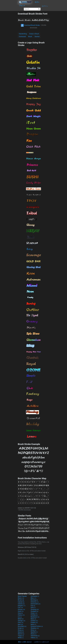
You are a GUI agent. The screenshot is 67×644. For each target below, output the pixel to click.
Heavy (21, 615)
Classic (21, 604)
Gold (21, 611)
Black (21, 598)
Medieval (35, 617)
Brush (30, 37)
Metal (21, 619)
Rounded (22, 626)
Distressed (22, 37)
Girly (33, 607)
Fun (20, 607)
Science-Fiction (37, 626)
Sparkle (34, 632)
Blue (33, 598)
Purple (34, 623)
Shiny (33, 630)
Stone (34, 634)
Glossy (21, 609)
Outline (34, 621)
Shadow (35, 628)
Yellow (34, 638)
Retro (33, 624)
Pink (21, 623)
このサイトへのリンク (41, 642)
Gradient (34, 611)
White (21, 638)
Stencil (21, 634)
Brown (21, 600)
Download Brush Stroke (30, 25)
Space (21, 632)
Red (20, 624)
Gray (20, 613)
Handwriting (23, 34)
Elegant (22, 606)
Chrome (35, 602)
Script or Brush (34, 34)
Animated (35, 596)
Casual (21, 602)
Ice (20, 617)
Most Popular (22, 596)
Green (34, 613)
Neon (33, 619)
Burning (34, 600)
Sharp (21, 630)
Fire (33, 606)
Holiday (34, 615)
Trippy (21, 636)
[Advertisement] (9, 40)
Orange (22, 621)
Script (21, 628)
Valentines (35, 636)
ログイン (45, 6)
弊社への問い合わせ (25, 642)
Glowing (35, 609)
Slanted (37, 37)
